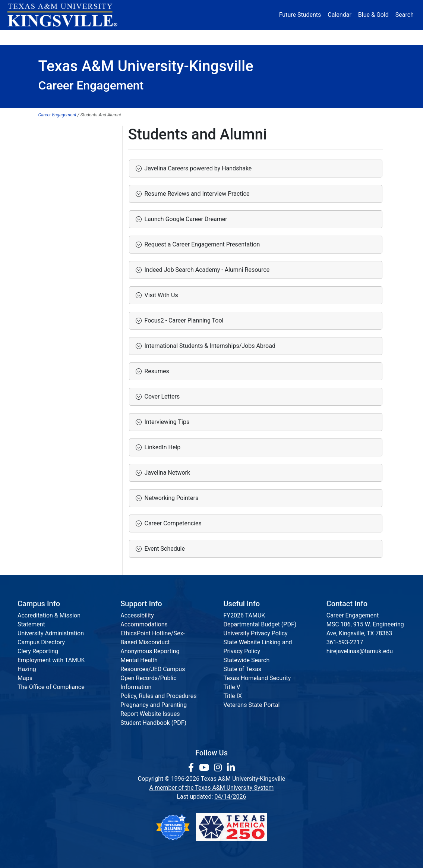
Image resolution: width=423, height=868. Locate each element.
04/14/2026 (230, 797)
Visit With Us (160, 295)
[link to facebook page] (192, 768)
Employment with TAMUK (51, 660)
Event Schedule (163, 549)
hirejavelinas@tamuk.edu (360, 651)
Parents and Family (64, 194)
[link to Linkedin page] (231, 768)
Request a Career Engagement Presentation (201, 244)
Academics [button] (150, 37)
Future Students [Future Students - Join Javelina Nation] (300, 15)
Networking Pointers (170, 498)
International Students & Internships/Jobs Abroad (209, 346)
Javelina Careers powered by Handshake (197, 168)
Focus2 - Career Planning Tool (183, 320)
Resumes (155, 371)
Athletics (328, 37)
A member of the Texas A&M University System (212, 788)
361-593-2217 (345, 642)
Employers (52, 163)
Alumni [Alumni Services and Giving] (289, 37)
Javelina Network (166, 473)
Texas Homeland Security (257, 678)
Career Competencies (172, 523)
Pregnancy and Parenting (154, 705)
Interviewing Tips (166, 422)
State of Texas (243, 669)
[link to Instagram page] (219, 768)
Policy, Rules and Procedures (158, 696)
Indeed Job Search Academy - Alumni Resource (206, 270)
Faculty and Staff (61, 179)
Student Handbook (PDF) (153, 723)
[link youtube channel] (205, 768)
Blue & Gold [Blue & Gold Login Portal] (373, 15)
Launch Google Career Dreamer (184, 219)
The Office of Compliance (51, 687)
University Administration (51, 633)
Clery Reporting (38, 651)
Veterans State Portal (252, 705)
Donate (367, 37)
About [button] (55, 37)
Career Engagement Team (73, 209)
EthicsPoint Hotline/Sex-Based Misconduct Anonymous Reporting (153, 642)
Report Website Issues (150, 714)
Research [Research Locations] (199, 37)
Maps (25, 678)
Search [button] (405, 15)
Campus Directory (41, 642)
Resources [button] (243, 37)
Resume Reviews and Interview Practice (196, 194)
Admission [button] (99, 37)
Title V (232, 687)
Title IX (233, 696)
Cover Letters (161, 397)
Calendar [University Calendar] (339, 15)
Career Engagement (57, 115)
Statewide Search (247, 660)
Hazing (27, 669)
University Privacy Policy (256, 633)
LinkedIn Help (161, 447)
